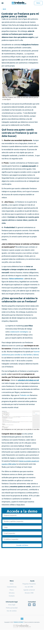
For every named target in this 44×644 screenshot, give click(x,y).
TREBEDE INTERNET (19, 622)
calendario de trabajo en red (28, 380)
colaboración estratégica (19, 332)
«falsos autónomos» (16, 279)
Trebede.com (25, 395)
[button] (2, 3)
